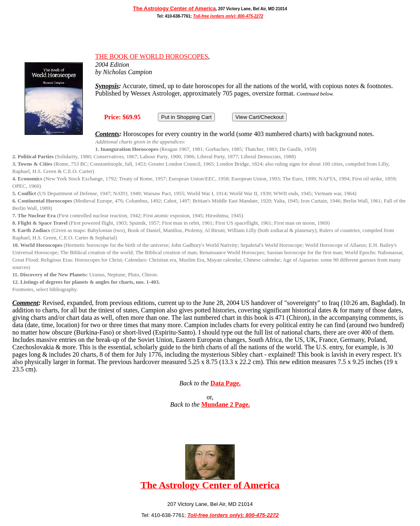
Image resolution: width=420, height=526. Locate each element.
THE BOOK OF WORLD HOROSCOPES (152, 56)
